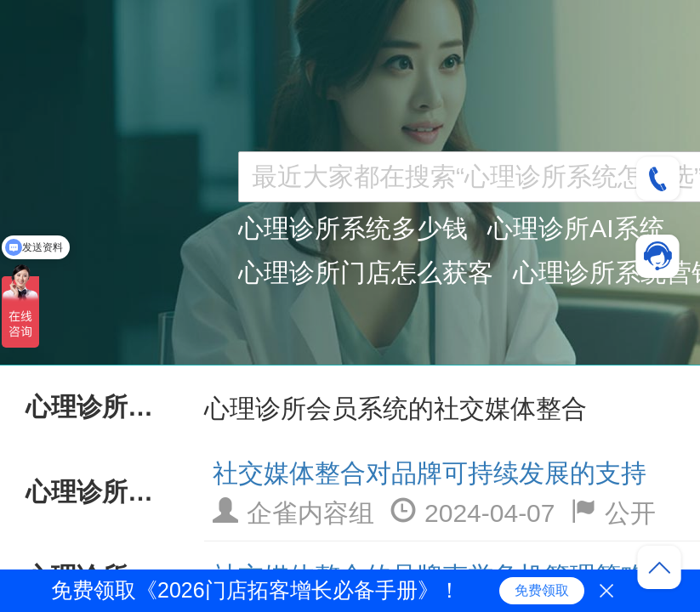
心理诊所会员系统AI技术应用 (98, 492)
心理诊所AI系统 (576, 228)
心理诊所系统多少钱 (353, 228)
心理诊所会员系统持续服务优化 (98, 407)
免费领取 (542, 590)
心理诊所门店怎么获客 (366, 272)
